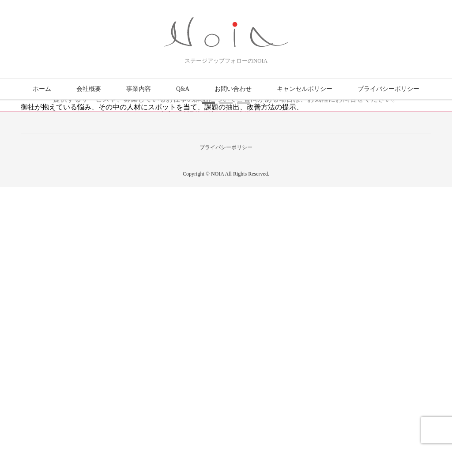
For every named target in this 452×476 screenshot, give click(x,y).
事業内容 (139, 89)
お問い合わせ (233, 89)
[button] (208, 392)
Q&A (183, 89)
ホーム (42, 89)
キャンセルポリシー (305, 89)
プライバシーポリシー (388, 89)
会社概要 (89, 89)
